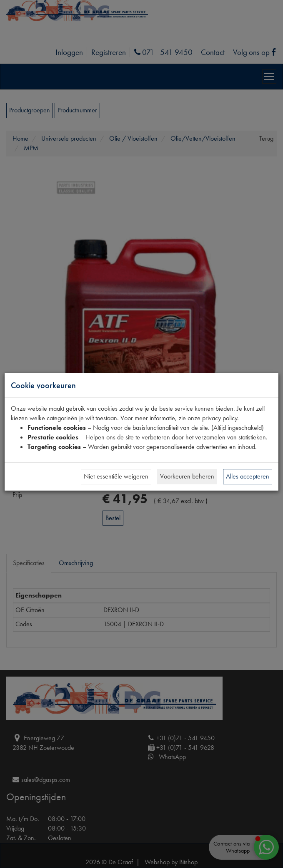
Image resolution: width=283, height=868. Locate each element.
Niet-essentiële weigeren (116, 476)
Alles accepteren (248, 476)
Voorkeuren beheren (187, 476)
